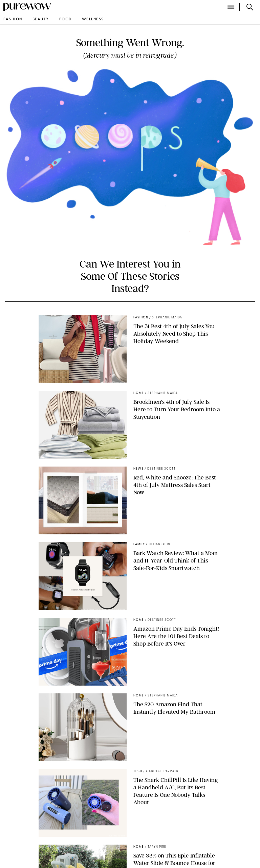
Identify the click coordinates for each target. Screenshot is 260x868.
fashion (13, 19)
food (66, 19)
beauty (41, 19)
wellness (93, 19)
